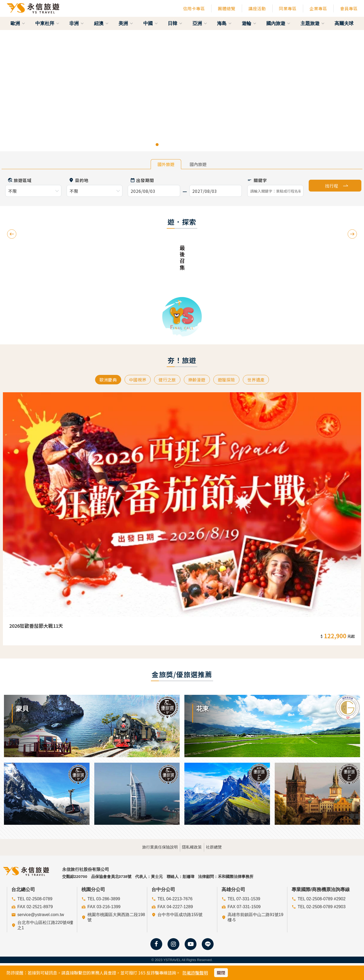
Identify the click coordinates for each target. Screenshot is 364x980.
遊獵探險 (230, 380)
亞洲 (200, 23)
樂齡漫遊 (198, 380)
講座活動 (257, 8)
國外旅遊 (166, 164)
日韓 (175, 23)
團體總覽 (227, 8)
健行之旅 (166, 380)
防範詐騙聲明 (195, 973)
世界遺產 (261, 380)
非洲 (77, 23)
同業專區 (288, 8)
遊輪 (249, 23)
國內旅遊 (278, 23)
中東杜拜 (47, 23)
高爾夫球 (344, 23)
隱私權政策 (192, 846)
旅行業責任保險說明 (146, 846)
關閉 (221, 973)
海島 (224, 23)
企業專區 (318, 8)
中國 (151, 23)
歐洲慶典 (103, 380)
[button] (18, 91)
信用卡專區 (194, 8)
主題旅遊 (313, 23)
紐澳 (101, 23)
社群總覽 (228, 846)
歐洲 (18, 23)
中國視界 (134, 380)
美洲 (126, 23)
